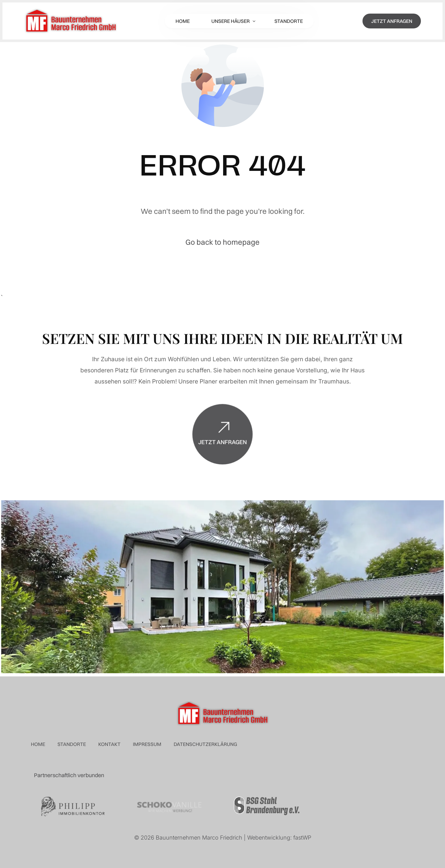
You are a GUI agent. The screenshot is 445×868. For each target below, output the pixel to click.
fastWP (302, 838)
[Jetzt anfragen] (223, 438)
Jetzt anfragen (222, 452)
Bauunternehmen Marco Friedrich (199, 838)
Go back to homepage (222, 242)
